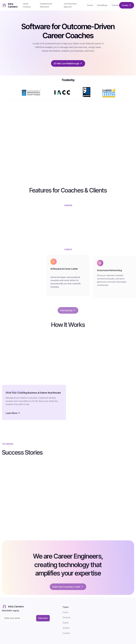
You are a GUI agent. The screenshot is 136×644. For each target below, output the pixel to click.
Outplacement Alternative (46, 5)
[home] (12, 5)
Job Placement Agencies (70, 5)
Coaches (115, 5)
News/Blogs (102, 5)
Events (90, 5)
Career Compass (27, 5)
